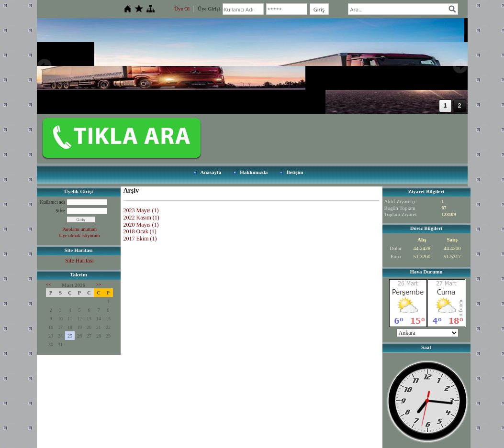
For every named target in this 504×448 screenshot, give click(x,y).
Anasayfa (211, 172)
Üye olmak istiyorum (80, 235)
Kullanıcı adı (53, 202)
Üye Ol (182, 9)
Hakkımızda (254, 172)
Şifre (60, 211)
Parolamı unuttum (79, 229)
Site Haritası (79, 261)
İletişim (295, 172)
